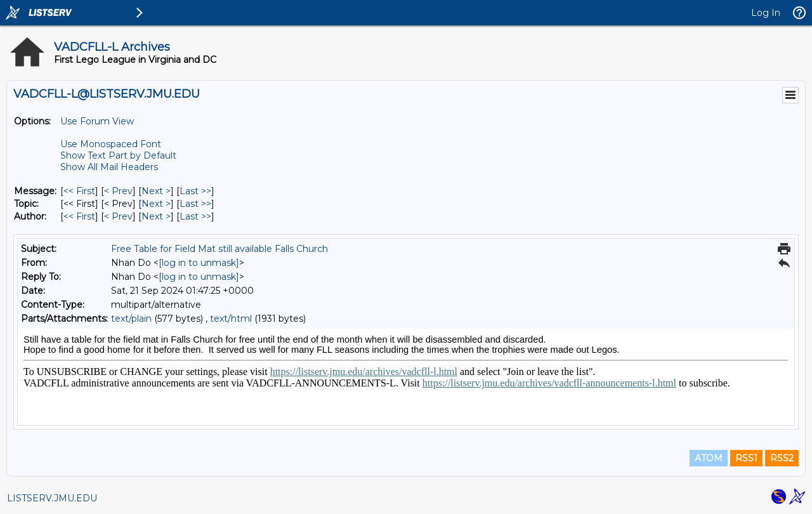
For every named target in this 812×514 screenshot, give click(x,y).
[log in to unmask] (199, 263)
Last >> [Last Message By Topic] (195, 204)
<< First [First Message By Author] (79, 216)
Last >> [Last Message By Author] (195, 216)
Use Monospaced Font (111, 144)
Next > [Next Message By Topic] (156, 204)
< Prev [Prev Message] (118, 191)
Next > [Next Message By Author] (156, 216)
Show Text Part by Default (118, 155)
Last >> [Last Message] (195, 191)
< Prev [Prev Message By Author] (118, 216)
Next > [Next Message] (156, 191)
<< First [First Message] (79, 191)
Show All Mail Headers (109, 167)
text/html (231, 319)
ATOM (709, 458)
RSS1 (746, 458)
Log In (766, 13)
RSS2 (782, 458)
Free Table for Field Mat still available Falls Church (219, 249)
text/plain (131, 319)
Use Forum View (97, 121)
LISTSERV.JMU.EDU (52, 498)
